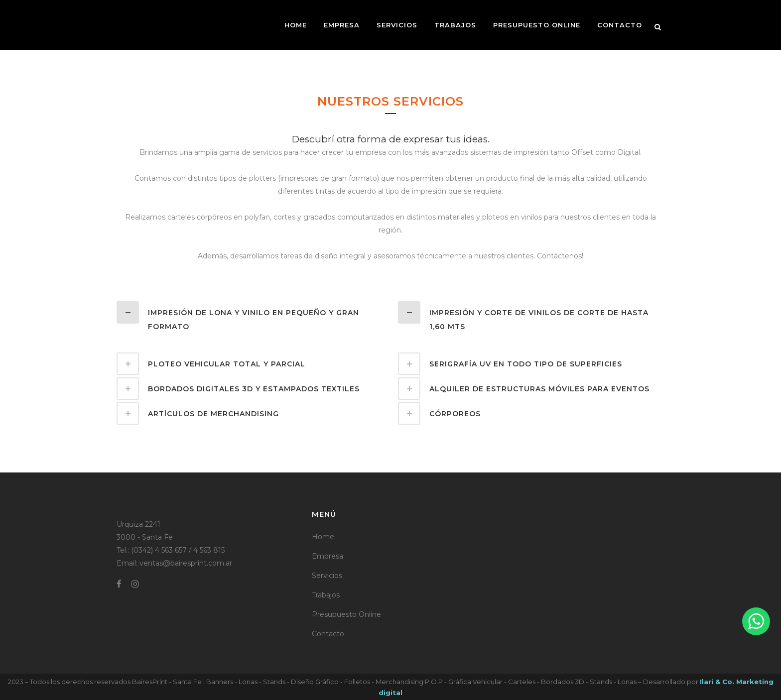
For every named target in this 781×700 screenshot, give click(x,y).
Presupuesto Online (346, 614)
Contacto (328, 634)
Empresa (327, 556)
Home (323, 537)
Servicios (327, 576)
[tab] (250, 317)
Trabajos (326, 595)
